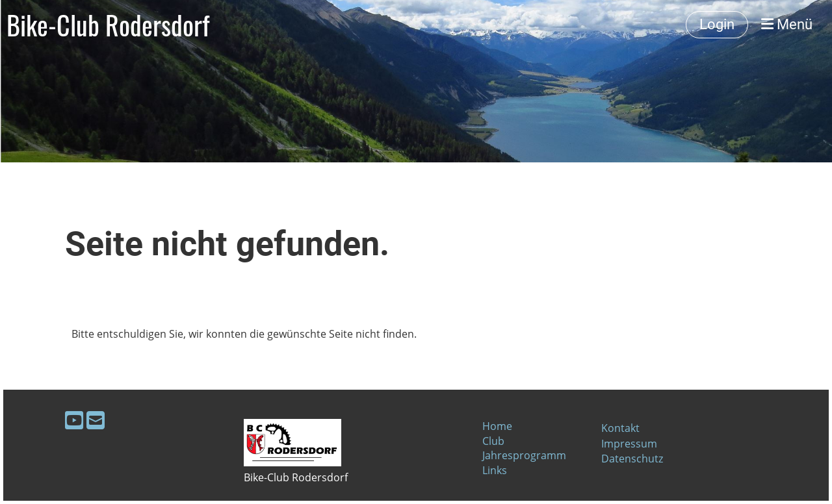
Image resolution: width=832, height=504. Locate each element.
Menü (787, 24)
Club (493, 441)
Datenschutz (632, 459)
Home (497, 426)
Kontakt (620, 428)
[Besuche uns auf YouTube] (74, 420)
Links (495, 470)
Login (717, 24)
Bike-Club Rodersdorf (108, 25)
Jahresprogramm (524, 455)
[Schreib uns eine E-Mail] (96, 420)
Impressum (629, 444)
